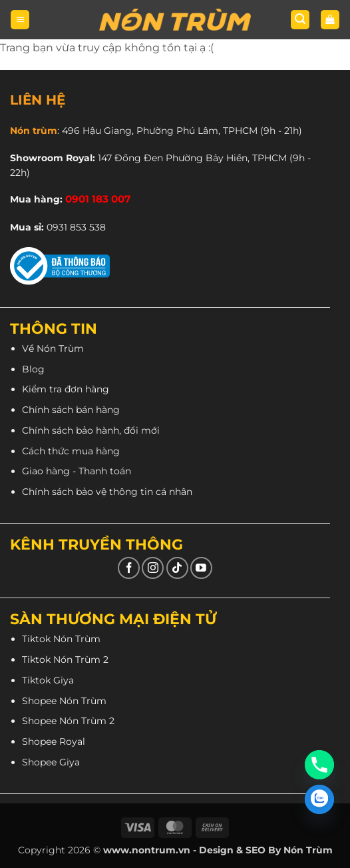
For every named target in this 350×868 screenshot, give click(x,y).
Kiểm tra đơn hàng (66, 389)
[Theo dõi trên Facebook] (129, 568)
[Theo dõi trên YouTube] (201, 568)
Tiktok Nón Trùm (61, 639)
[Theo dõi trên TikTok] (177, 568)
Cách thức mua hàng (71, 451)
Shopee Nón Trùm (64, 701)
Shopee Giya (51, 762)
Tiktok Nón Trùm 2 (65, 659)
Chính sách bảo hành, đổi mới (91, 430)
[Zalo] (319, 799)
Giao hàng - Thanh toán (77, 471)
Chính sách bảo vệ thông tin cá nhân (107, 492)
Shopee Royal (54, 741)
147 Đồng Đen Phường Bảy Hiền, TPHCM (192, 158)
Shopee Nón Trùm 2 (68, 721)
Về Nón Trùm (53, 348)
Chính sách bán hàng (71, 410)
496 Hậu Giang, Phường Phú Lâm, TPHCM (160, 131)
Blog (33, 369)
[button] (20, 20)
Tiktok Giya (48, 680)
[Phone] (319, 765)
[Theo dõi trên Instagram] (153, 568)
